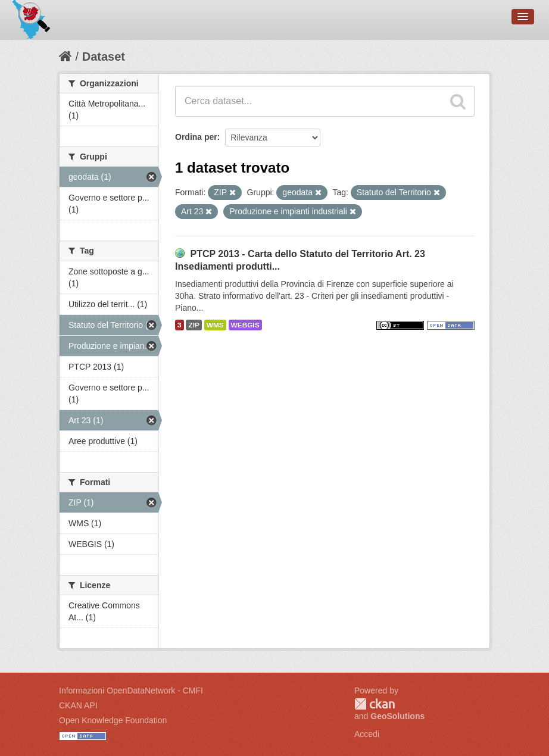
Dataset (104, 57)
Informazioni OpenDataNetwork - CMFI (131, 691)
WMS (215, 325)
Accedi (367, 734)
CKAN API (78, 705)
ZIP (194, 325)
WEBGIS (245, 325)
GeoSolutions (397, 716)
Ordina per (196, 137)
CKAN (375, 704)
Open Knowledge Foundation (113, 720)
